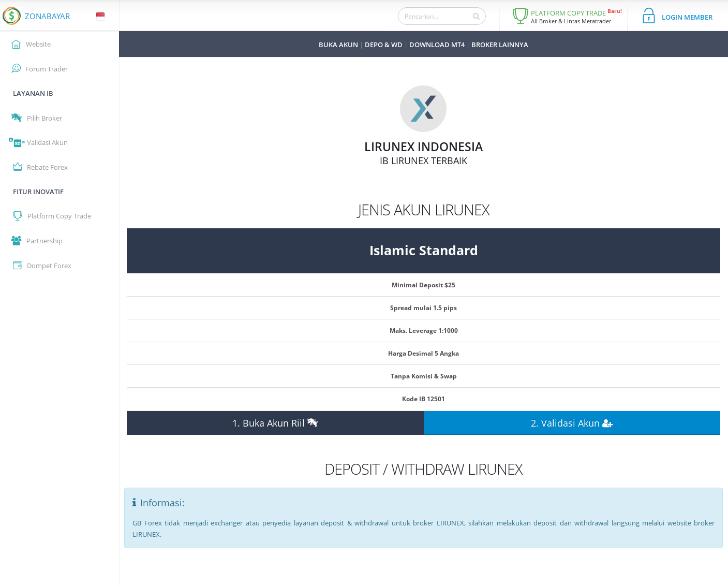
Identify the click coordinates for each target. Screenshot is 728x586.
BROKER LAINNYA (500, 45)
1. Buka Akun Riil (275, 423)
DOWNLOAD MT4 (437, 45)
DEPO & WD (384, 45)
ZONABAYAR (47, 16)
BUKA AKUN (338, 45)
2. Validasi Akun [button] (572, 423)
